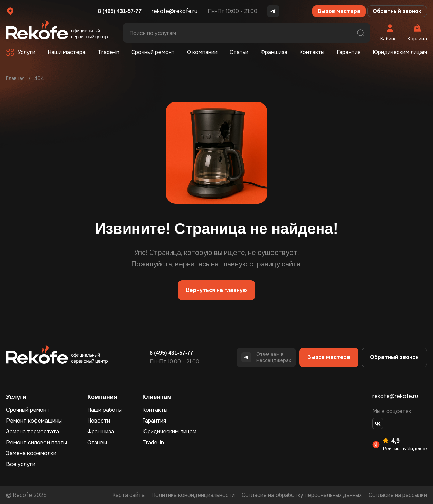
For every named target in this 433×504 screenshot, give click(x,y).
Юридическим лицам (400, 52)
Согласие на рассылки (398, 495)
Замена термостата (33, 432)
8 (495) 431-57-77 (120, 11)
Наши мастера (67, 52)
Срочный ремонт (153, 52)
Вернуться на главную (216, 290)
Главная (15, 78)
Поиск (361, 33)
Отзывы (97, 442)
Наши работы (105, 410)
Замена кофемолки (31, 453)
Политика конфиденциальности (193, 495)
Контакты (312, 52)
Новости (99, 421)
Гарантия (349, 52)
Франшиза (274, 52)
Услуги (26, 52)
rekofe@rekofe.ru (175, 11)
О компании (202, 52)
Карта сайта (128, 495)
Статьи (239, 52)
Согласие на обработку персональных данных (302, 495)
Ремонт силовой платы (36, 442)
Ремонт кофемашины (34, 421)
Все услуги (21, 464)
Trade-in (109, 52)
